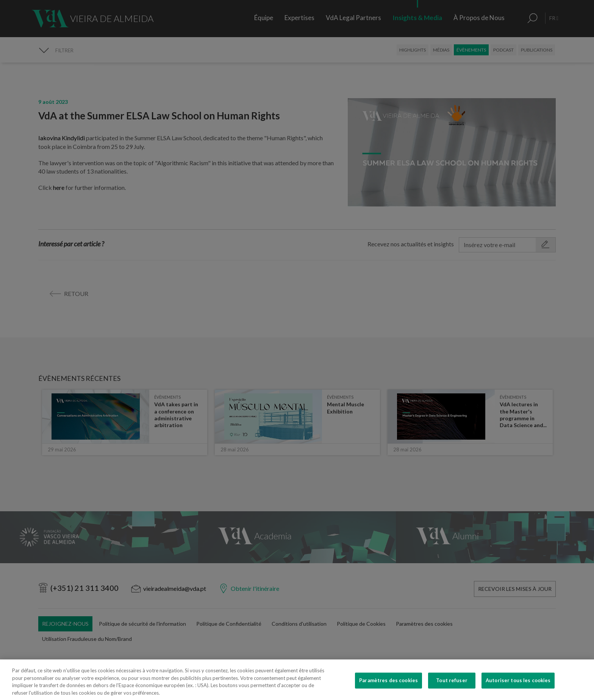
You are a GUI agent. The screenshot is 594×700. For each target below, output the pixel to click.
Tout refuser (452, 692)
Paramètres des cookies (388, 692)
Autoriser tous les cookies (518, 692)
